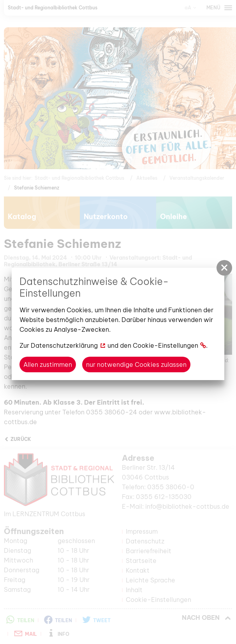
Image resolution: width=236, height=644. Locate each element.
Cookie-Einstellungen (166, 345)
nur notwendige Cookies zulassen (136, 364)
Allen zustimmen (48, 364)
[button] (224, 268)
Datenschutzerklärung (64, 345)
